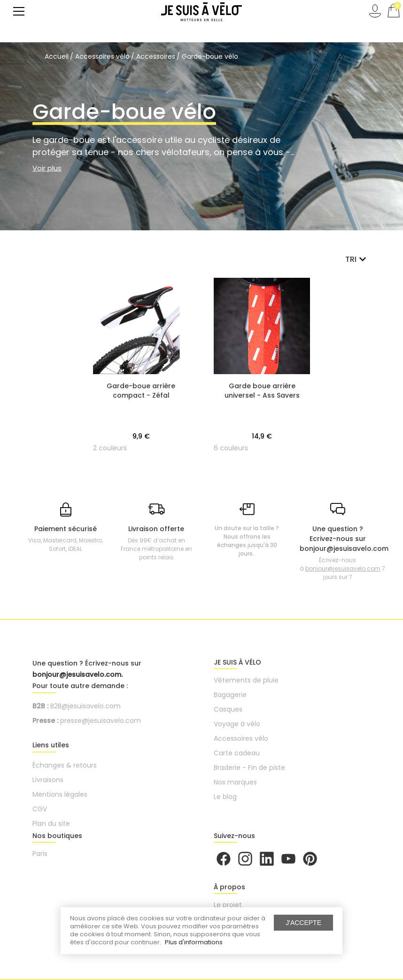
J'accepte (303, 923)
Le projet (228, 905)
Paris (40, 854)
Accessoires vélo (241, 738)
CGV (40, 809)
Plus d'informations (194, 942)
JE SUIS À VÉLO (237, 662)
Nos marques (235, 782)
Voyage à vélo (237, 724)
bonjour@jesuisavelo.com (343, 568)
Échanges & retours (65, 765)
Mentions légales (60, 794)
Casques (228, 709)
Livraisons (48, 780)
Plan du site (51, 823)
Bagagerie (230, 695)
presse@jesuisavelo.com (101, 721)
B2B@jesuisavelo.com (85, 706)
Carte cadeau (237, 753)
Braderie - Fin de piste (249, 768)
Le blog (225, 797)
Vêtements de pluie (246, 680)
